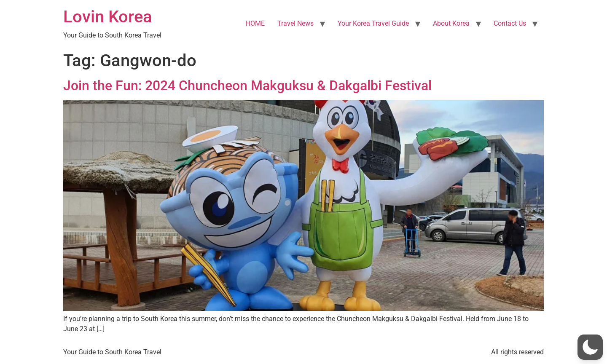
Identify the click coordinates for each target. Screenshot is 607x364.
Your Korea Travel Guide (373, 23)
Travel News (295, 23)
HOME (255, 23)
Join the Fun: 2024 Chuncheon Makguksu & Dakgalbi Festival (247, 86)
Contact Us (510, 23)
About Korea (451, 23)
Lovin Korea (108, 17)
